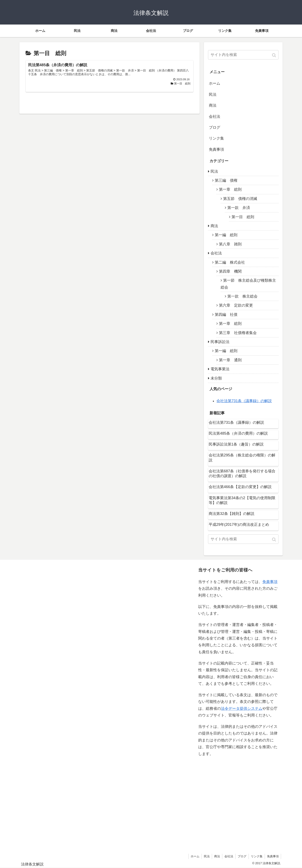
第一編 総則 (226, 235)
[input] (243, 55)
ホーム (215, 83)
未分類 (216, 378)
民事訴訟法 (220, 342)
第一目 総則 (243, 217)
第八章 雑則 (230, 244)
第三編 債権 (226, 180)
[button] (274, 55)
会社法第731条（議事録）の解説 (244, 401)
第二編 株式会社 (230, 262)
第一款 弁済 (239, 208)
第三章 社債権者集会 (238, 333)
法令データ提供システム (242, 709)
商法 (213, 105)
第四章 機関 (230, 271)
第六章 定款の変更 (236, 305)
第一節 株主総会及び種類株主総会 (248, 284)
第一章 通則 (230, 360)
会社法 (215, 117)
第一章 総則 (230, 189)
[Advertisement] (63, 705)
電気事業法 (220, 369)
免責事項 (216, 149)
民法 (213, 95)
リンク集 (216, 138)
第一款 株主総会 (242, 296)
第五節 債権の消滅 (240, 199)
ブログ (215, 127)
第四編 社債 (226, 315)
